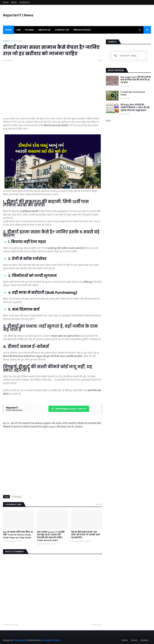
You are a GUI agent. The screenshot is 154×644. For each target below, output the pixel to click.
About (14, 2)
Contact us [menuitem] (62, 30)
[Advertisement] (53, 93)
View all (99, 504)
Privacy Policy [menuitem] (82, 30)
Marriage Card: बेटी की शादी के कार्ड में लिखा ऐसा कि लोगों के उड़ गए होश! (136, 80)
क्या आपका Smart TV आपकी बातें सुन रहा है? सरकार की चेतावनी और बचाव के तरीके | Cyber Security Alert (51, 536)
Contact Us (24, 2)
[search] (128, 56)
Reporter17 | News (18, 15)
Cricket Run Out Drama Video (133, 93)
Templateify (20, 640)
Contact (144, 640)
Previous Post (11, 625)
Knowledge (16, 41)
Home (6, 2)
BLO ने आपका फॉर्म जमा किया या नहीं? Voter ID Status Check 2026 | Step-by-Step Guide (18, 535)
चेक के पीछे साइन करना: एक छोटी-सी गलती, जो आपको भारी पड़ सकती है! (85, 535)
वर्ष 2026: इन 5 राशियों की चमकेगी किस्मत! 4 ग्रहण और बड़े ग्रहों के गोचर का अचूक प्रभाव (135, 108)
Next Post (96, 625)
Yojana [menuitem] (29, 30)
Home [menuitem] (8, 30)
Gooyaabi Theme (51, 640)
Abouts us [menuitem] (44, 30)
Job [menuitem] (18, 30)
